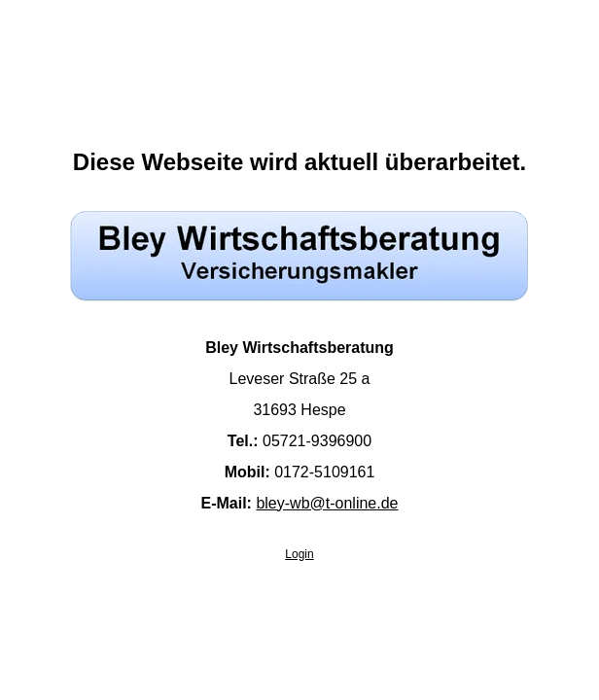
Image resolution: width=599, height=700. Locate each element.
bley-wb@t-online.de (327, 503)
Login (299, 554)
